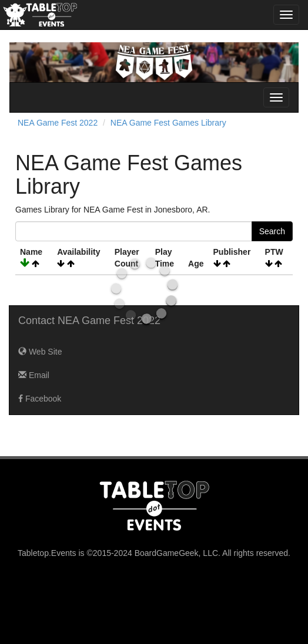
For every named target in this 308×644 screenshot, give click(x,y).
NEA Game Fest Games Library (168, 123)
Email (34, 375)
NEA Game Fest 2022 (58, 123)
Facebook (40, 399)
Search (272, 231)
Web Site (40, 352)
